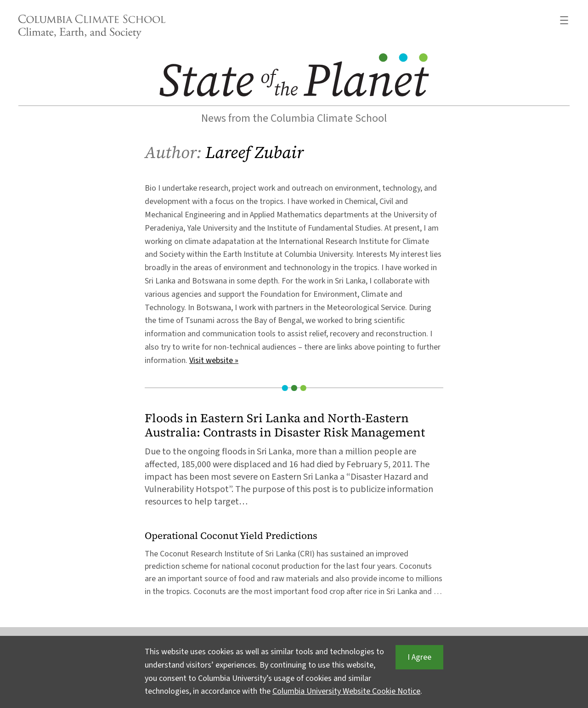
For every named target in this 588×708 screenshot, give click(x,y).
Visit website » (214, 360)
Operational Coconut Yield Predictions (231, 536)
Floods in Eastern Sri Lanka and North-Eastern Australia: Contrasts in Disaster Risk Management (285, 425)
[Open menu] (564, 20)
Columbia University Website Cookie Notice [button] (346, 691)
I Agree (419, 657)
